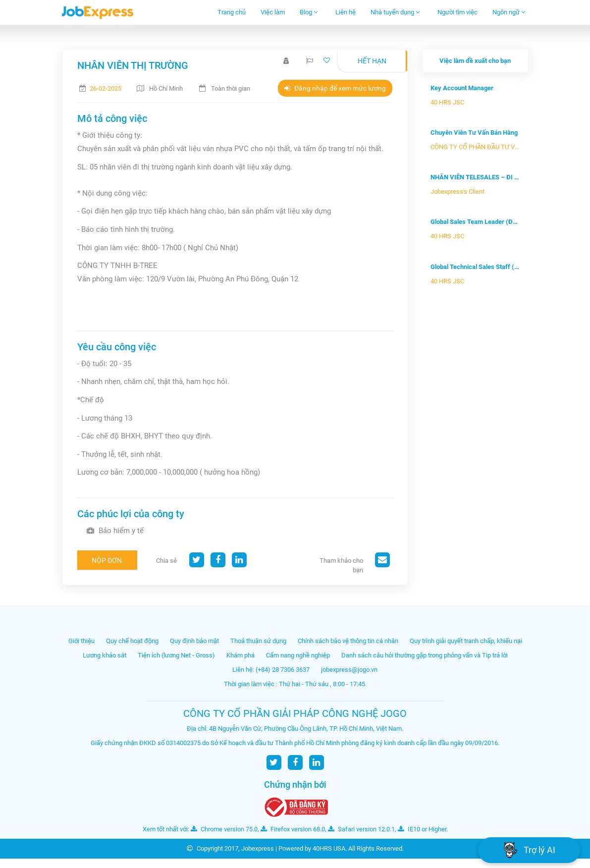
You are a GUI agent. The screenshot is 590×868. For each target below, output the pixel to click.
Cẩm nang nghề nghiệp (298, 655)
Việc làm (273, 12)
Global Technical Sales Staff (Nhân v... (475, 267)
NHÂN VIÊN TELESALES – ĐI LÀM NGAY (475, 177)
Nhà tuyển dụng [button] (395, 12)
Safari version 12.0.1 (361, 829)
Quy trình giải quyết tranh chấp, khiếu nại (466, 641)
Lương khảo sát (105, 655)
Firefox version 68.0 (293, 829)
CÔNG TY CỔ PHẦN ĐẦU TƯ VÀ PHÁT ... (475, 147)
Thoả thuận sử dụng (258, 641)
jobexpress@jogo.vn (349, 670)
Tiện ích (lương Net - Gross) (176, 655)
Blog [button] (309, 12)
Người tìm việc (457, 12)
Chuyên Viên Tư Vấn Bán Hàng (474, 133)
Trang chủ (232, 12)
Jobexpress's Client (457, 191)
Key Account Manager (462, 88)
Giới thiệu (81, 641)
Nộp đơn (107, 560)
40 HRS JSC (447, 102)
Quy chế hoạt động (132, 641)
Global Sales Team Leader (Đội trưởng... (475, 222)
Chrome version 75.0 (224, 829)
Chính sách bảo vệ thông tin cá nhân (348, 641)
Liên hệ (346, 12)
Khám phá (241, 655)
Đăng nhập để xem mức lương (335, 88)
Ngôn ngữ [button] (509, 12)
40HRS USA (329, 848)
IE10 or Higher (422, 829)
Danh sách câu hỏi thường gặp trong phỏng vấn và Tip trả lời (425, 655)
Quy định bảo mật (194, 641)
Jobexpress (258, 848)
